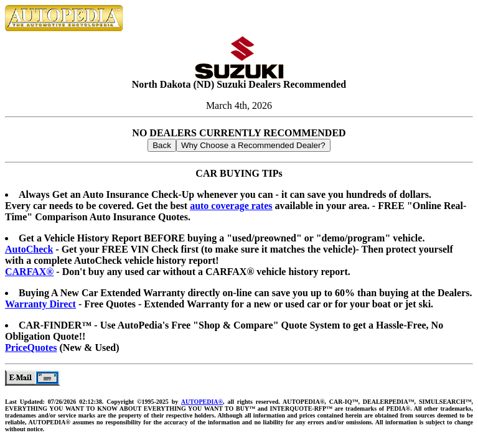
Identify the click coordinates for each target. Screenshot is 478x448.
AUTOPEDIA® (202, 402)
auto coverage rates (231, 206)
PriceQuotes (31, 348)
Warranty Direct (40, 304)
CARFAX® (29, 272)
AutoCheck (29, 249)
